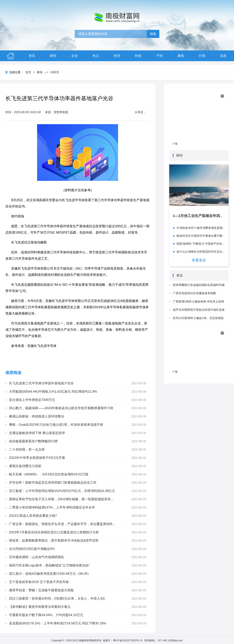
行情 (202, 56)
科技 (138, 56)
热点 (96, 56)
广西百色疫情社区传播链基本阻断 (194, 293)
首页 (28, 72)
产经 (159, 56)
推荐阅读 (13, 373)
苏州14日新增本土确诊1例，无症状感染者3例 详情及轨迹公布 (198, 322)
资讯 (32, 56)
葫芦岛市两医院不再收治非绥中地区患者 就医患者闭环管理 (199, 314)
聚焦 (181, 56)
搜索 (153, 34)
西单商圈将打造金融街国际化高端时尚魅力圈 (199, 289)
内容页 (55, 72)
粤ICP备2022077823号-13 (128, 640)
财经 (53, 56)
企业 (75, 56)
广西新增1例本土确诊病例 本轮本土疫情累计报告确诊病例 (198, 306)
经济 (117, 56)
